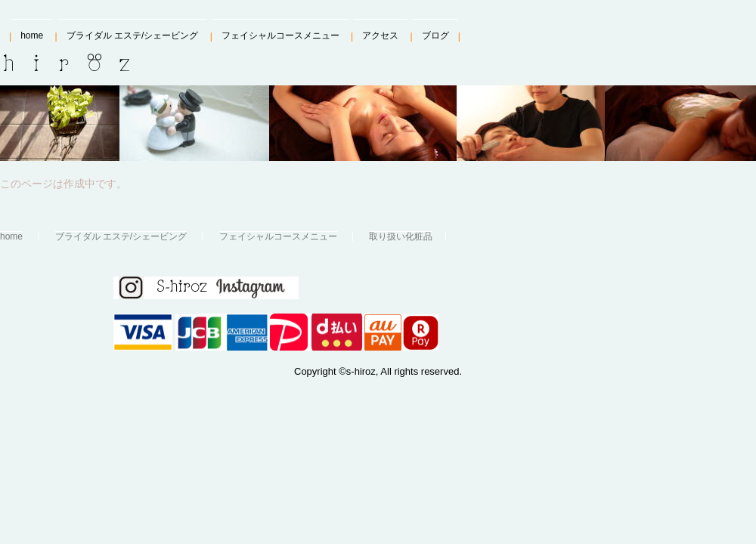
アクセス (380, 36)
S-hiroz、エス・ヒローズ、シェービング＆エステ (85, 63)
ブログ (435, 36)
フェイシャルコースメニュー (280, 36)
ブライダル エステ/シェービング (133, 36)
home (32, 36)
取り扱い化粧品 (401, 236)
